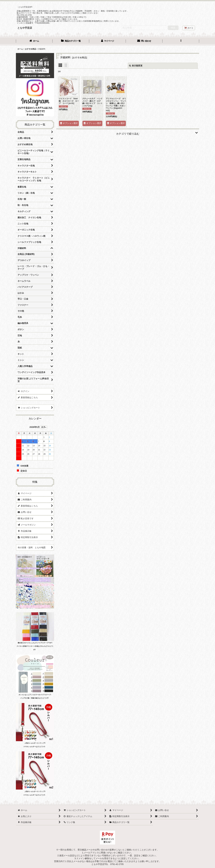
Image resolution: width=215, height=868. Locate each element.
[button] (181, 41)
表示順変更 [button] (136, 66)
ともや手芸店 (25, 28)
